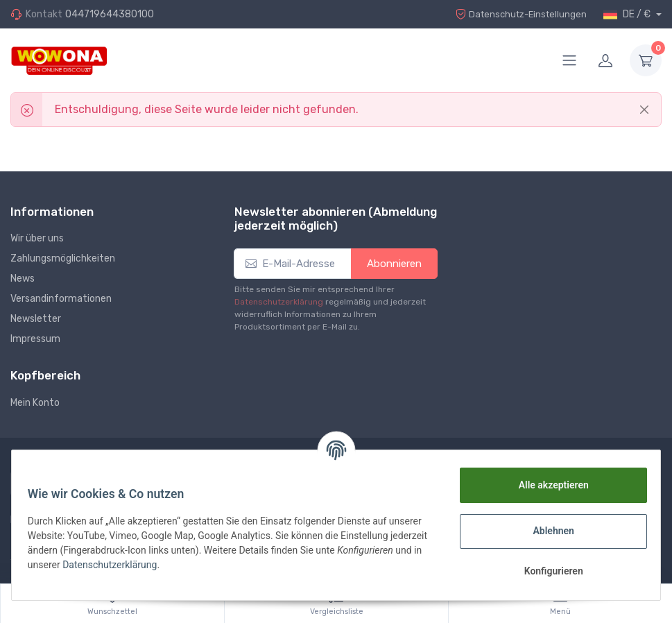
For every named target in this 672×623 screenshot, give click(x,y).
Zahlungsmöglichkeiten (63, 258)
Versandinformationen (61, 299)
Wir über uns (37, 238)
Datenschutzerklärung (279, 302)
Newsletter (36, 319)
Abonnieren (394, 264)
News (23, 279)
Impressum (35, 339)
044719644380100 (110, 14)
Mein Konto (35, 403)
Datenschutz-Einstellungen (517, 14)
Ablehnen (547, 531)
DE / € (628, 15)
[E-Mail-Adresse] (293, 264)
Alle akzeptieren (547, 485)
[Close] (644, 110)
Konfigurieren (547, 571)
